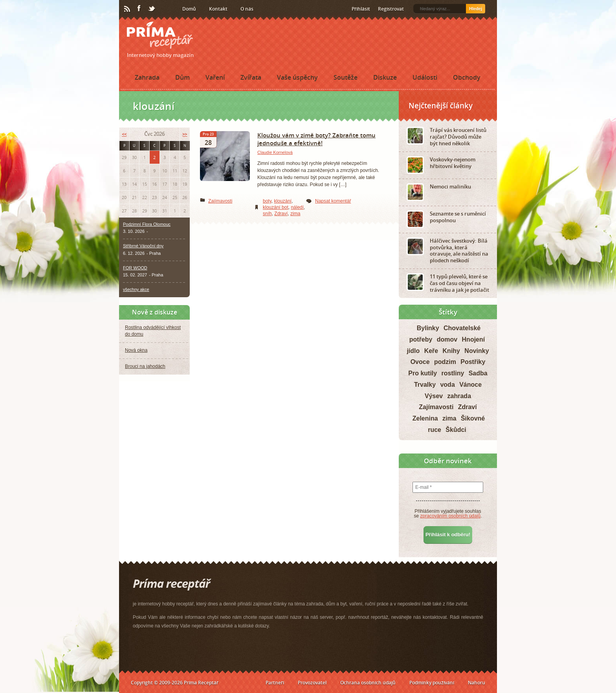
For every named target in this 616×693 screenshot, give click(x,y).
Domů (189, 9)
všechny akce (136, 289)
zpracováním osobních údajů (450, 516)
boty (267, 201)
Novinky (477, 351)
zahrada (459, 396)
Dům (182, 77)
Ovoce (420, 362)
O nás (247, 9)
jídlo (413, 351)
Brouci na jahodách (145, 366)
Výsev (434, 396)
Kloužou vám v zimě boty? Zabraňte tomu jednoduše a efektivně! (316, 139)
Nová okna (136, 350)
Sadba (478, 373)
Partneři (275, 683)
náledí (297, 207)
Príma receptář (160, 35)
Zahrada (147, 77)
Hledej (476, 9)
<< (124, 134)
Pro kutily (423, 373)
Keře (431, 351)
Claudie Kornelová (275, 152)
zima (295, 214)
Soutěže (346, 77)
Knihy (451, 351)
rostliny (453, 373)
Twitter (152, 9)
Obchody (467, 77)
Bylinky (428, 328)
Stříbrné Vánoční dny (143, 246)
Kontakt (218, 9)
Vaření (215, 77)
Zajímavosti (220, 201)
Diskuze (385, 77)
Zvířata (251, 77)
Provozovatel (312, 683)
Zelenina (425, 418)
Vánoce (470, 385)
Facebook (139, 9)
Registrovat (391, 9)
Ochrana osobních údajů (368, 683)
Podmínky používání (432, 683)
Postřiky (473, 362)
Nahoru (477, 683)
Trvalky (425, 385)
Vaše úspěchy (297, 77)
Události (425, 77)
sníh (267, 214)
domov (447, 339)
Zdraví (281, 214)
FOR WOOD (135, 268)
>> (185, 134)
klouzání (283, 201)
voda (447, 385)
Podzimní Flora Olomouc (147, 224)
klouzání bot (276, 207)
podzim (445, 362)
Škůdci (456, 430)
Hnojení (474, 339)
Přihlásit (361, 9)
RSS (128, 9)
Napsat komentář (333, 201)
